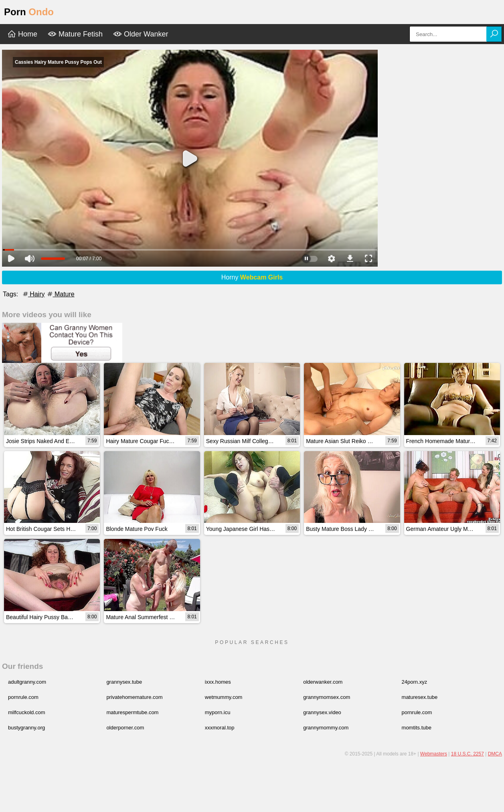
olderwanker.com (323, 682)
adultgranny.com (27, 682)
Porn (29, 12)
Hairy (33, 294)
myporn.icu (218, 712)
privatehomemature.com (134, 697)
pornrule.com (23, 697)
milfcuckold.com (26, 712)
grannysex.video (322, 712)
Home (22, 34)
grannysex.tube (124, 682)
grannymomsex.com (327, 697)
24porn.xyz (415, 682)
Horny (252, 277)
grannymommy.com (326, 728)
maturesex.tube (420, 697)
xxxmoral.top (220, 728)
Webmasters (434, 754)
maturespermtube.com (132, 712)
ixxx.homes (218, 682)
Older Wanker (141, 34)
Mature (60, 294)
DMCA (495, 754)
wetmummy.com (224, 697)
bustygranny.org (26, 728)
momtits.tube (417, 728)
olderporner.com (125, 728)
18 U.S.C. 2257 (468, 754)
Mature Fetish (75, 34)
